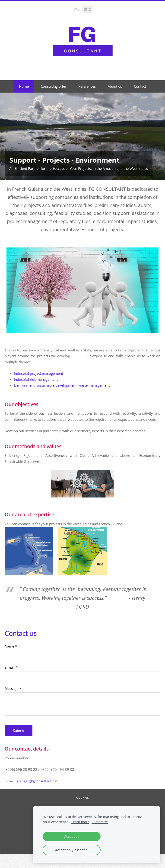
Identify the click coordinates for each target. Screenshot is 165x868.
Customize (100, 822)
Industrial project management (38, 373)
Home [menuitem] (24, 86)
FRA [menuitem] (77, 9)
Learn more (80, 822)
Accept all (72, 836)
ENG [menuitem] (87, 9)
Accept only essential (72, 850)
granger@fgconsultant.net (37, 781)
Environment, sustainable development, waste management (62, 385)
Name (11, 646)
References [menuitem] (87, 86)
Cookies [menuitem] (82, 797)
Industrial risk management (36, 379)
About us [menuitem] (115, 86)
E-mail (11, 667)
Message (13, 688)
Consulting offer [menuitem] (54, 86)
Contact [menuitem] (140, 86)
